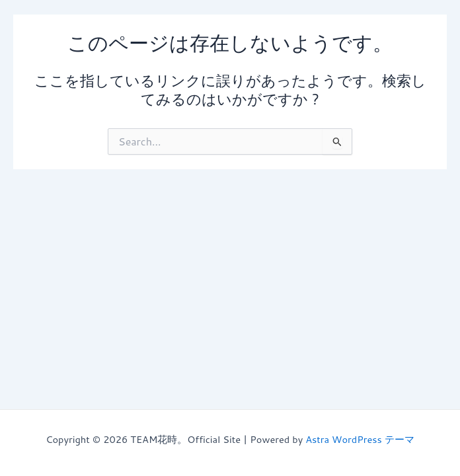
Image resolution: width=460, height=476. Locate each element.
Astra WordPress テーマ (360, 439)
